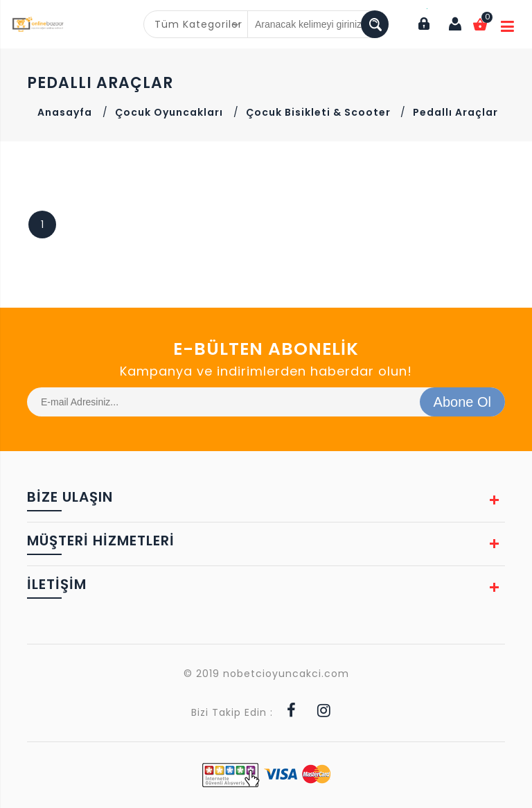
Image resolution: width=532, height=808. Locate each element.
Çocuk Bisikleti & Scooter (320, 112)
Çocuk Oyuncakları (169, 112)
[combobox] (196, 24)
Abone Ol (462, 402)
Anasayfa (65, 112)
